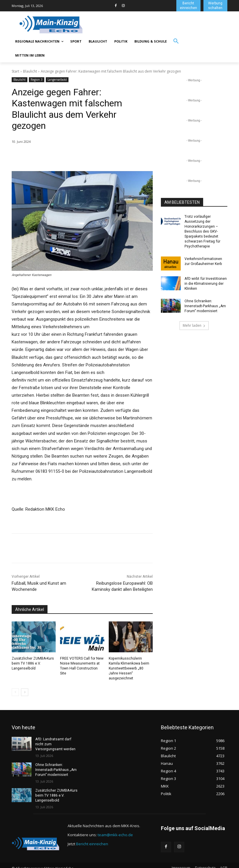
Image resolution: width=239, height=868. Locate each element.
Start (15, 71)
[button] (176, 41)
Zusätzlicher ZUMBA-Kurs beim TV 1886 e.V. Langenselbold (33, 663)
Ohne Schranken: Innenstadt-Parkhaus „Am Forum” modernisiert (205, 305)
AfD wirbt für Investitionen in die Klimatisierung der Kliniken (205, 283)
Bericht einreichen (92, 838)
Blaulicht (30, 71)
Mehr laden (194, 325)
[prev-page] (15, 687)
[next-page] (25, 687)
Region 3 (37, 80)
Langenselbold (57, 80)
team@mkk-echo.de (115, 829)
